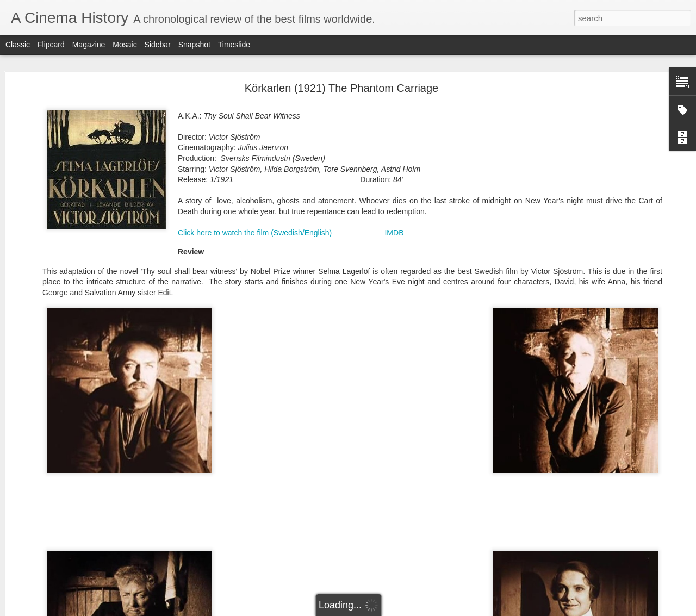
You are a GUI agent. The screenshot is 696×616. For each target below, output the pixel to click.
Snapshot (194, 45)
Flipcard (51, 45)
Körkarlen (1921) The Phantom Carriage (341, 88)
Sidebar (158, 45)
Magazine (89, 45)
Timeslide (234, 45)
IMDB (394, 233)
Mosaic (125, 45)
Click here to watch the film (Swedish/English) (255, 233)
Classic (18, 45)
